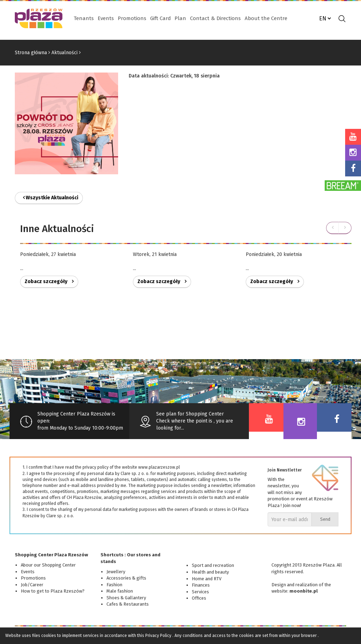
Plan (180, 18)
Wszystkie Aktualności (51, 198)
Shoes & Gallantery (126, 598)
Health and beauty (210, 572)
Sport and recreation (213, 565)
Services (200, 592)
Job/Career (32, 585)
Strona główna (31, 53)
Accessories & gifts (126, 578)
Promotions (132, 18)
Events (106, 18)
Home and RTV (207, 579)
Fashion (114, 585)
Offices (199, 598)
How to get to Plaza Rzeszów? (53, 591)
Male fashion (120, 591)
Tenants (84, 18)
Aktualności (65, 53)
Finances (201, 585)
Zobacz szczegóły (49, 282)
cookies (49, 636)
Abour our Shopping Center (48, 565)
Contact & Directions (215, 18)
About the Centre (266, 18)
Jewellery (116, 572)
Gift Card (161, 18)
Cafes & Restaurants (128, 604)
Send (325, 519)
